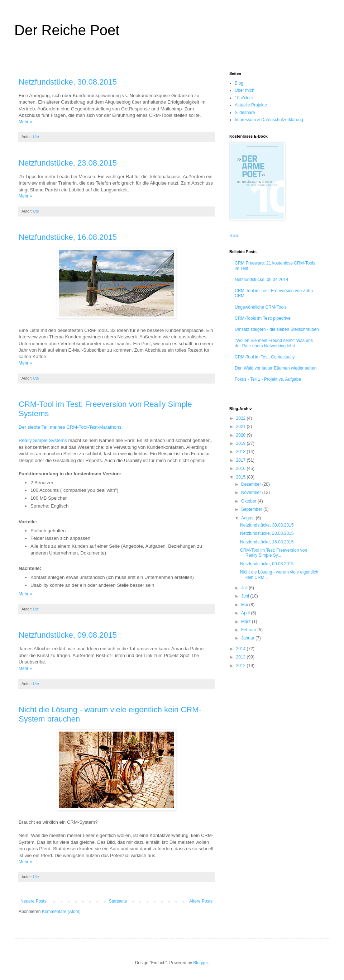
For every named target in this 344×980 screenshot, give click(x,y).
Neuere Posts (34, 901)
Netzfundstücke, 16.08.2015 (68, 237)
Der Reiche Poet (67, 30)
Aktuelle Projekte (251, 105)
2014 (242, 649)
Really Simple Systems (43, 440)
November (252, 493)
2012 (242, 666)
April (246, 613)
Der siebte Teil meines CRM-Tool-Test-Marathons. (71, 427)
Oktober (249, 501)
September (252, 509)
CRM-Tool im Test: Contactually (265, 357)
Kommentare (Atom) (61, 912)
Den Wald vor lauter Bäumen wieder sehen (276, 368)
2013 (242, 657)
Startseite (118, 901)
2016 (242, 468)
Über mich (245, 90)
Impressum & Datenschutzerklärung (269, 120)
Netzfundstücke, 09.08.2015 (68, 635)
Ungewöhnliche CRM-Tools (261, 307)
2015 (242, 477)
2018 (242, 452)
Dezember (252, 484)
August (249, 518)
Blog (239, 83)
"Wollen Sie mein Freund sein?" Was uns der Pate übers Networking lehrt (274, 343)
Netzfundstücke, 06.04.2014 (261, 280)
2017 (242, 460)
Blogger (200, 963)
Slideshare (245, 113)
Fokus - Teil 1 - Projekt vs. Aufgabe (268, 379)
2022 (242, 418)
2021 (242, 427)
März (247, 622)
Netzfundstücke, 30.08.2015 (68, 82)
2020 (242, 435)
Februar (249, 630)
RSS (234, 236)
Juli (245, 588)
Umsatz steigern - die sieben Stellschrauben (277, 329)
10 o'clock (244, 98)
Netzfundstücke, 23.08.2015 (68, 163)
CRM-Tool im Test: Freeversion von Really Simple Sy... (274, 553)
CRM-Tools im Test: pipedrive (263, 318)
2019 (242, 443)
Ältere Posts (201, 901)
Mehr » (25, 122)
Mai (245, 605)
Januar (248, 638)
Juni (246, 596)
